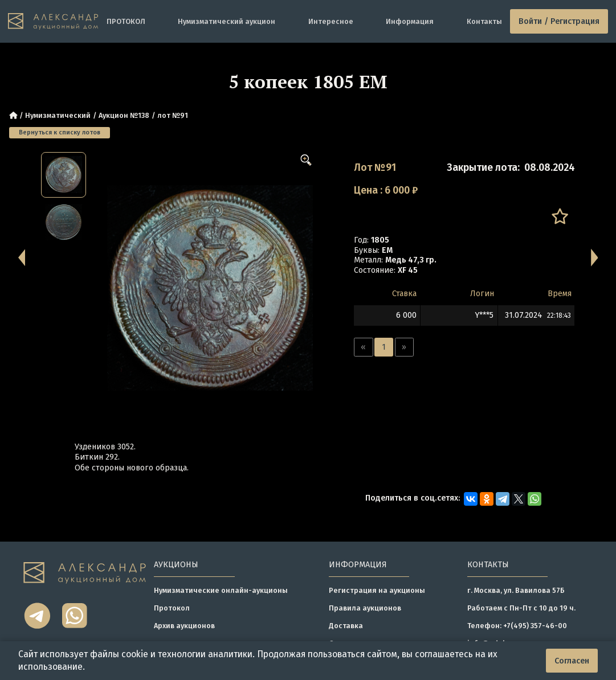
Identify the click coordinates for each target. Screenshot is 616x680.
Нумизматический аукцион (227, 21)
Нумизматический (58, 115)
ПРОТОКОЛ (126, 21)
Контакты (484, 21)
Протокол (172, 608)
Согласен (572, 661)
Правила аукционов (365, 608)
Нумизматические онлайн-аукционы (221, 590)
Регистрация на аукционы (377, 590)
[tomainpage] (53, 21)
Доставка (346, 626)
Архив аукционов (184, 626)
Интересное (331, 21)
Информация (410, 21)
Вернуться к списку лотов (60, 132)
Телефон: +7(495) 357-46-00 (517, 626)
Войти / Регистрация (559, 21)
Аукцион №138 (124, 115)
